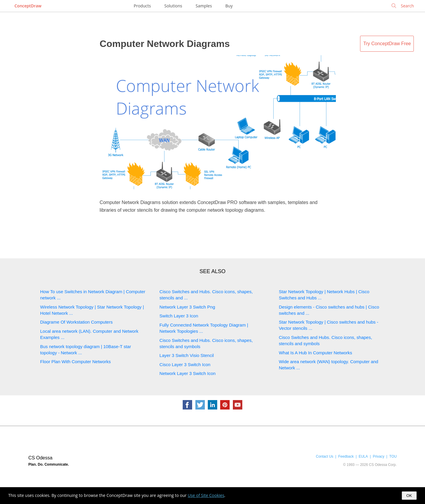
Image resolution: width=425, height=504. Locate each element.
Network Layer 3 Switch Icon (187, 373)
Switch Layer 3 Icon (179, 316)
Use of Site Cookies (206, 495)
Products (142, 6)
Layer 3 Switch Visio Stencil (187, 355)
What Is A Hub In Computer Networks (316, 353)
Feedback (346, 456)
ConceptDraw (28, 6)
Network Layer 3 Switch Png (187, 307)
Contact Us (325, 456)
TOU (393, 456)
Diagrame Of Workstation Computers (76, 322)
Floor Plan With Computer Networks (75, 362)
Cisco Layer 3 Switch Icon (185, 364)
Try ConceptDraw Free (387, 44)
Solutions (173, 6)
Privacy (379, 456)
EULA (363, 456)
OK (409, 496)
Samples (204, 6)
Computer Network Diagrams (165, 44)
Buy (229, 6)
